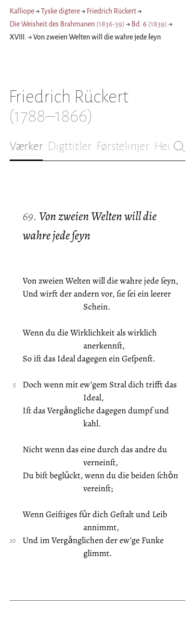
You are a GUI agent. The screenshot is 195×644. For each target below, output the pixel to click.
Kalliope (22, 11)
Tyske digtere (60, 11)
